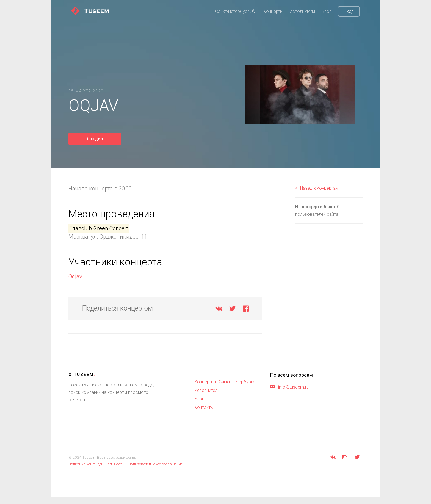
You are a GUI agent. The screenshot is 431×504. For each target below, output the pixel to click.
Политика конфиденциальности (96, 464)
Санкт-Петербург (235, 11)
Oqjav (75, 276)
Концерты (273, 11)
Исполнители (302, 11)
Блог (326, 11)
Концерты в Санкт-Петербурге (225, 382)
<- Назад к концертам (317, 188)
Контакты (204, 407)
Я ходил (95, 139)
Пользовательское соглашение (155, 464)
